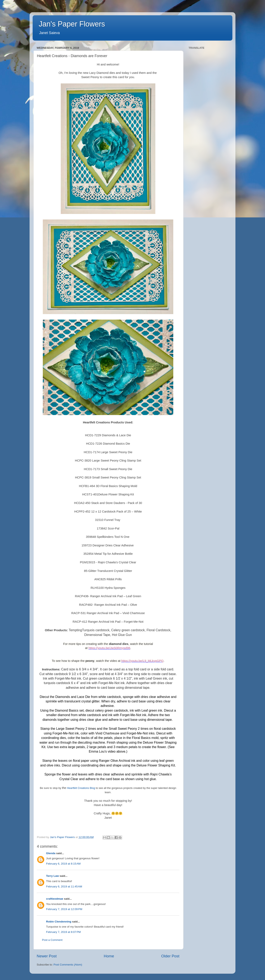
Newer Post (47, 956)
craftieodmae (55, 899)
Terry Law (52, 876)
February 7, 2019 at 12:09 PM (64, 909)
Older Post (170, 956)
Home (109, 956)
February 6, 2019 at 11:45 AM (64, 886)
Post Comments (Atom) (68, 965)
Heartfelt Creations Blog (81, 788)
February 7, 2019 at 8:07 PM (63, 932)
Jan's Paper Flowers (72, 24)
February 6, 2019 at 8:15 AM (63, 864)
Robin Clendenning (59, 922)
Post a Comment (52, 940)
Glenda (51, 853)
